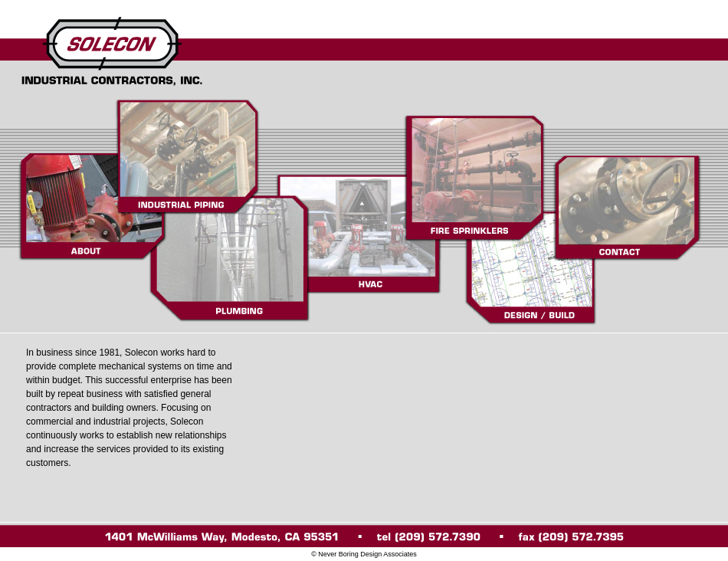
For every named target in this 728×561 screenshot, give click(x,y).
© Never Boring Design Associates (364, 554)
